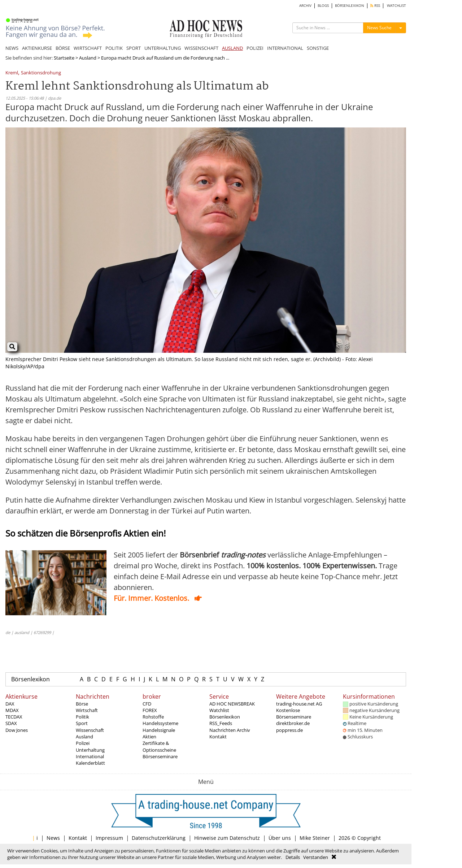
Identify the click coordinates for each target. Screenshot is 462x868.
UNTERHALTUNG (163, 48)
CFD (147, 704)
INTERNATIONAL (285, 48)
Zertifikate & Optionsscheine (159, 746)
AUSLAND (232, 48)
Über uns (280, 838)
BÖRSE (63, 48)
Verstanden (316, 857)
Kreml (12, 73)
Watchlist (219, 710)
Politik (82, 717)
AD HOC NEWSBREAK (232, 704)
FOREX (150, 710)
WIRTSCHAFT (88, 48)
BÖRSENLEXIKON (350, 6)
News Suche (379, 28)
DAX (10, 704)
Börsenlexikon (30, 679)
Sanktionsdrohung (41, 73)
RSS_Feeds (221, 723)
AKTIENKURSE (37, 48)
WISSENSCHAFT (201, 48)
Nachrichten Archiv (230, 730)
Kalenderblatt (90, 763)
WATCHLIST (396, 6)
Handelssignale (159, 730)
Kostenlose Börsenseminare (294, 713)
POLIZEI (255, 48)
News (53, 838)
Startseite (64, 58)
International (90, 756)
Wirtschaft (87, 710)
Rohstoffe (153, 717)
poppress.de (289, 730)
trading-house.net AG (299, 704)
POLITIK (114, 48)
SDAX (11, 723)
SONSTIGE (318, 48)
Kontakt (218, 737)
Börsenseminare (160, 756)
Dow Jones (17, 730)
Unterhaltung (90, 750)
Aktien (149, 737)
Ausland (88, 58)
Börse (82, 704)
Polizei (83, 743)
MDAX (12, 710)
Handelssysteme (160, 723)
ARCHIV (305, 6)
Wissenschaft (90, 730)
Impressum (109, 838)
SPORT (134, 48)
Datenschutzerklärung (159, 838)
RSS (375, 6)
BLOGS (323, 6)
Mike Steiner (315, 838)
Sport (82, 723)
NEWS (12, 48)
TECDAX (14, 717)
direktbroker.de (293, 723)
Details (293, 857)
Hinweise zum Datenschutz (227, 838)
